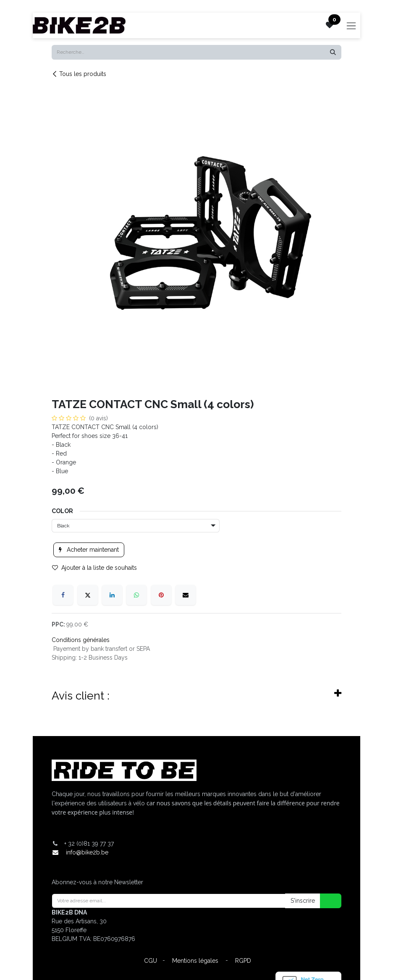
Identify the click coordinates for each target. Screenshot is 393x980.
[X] (88, 595)
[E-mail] (186, 595)
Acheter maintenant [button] (89, 550)
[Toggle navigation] (351, 25)
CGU (151, 961)
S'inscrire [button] (303, 901)
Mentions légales (195, 961)
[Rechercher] (333, 52)
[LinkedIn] (112, 595)
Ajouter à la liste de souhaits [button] (94, 568)
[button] (325, 901)
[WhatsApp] (136, 595)
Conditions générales (81, 640)
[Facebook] (63, 595)
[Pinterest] (161, 595)
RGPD (243, 961)
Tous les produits (79, 74)
